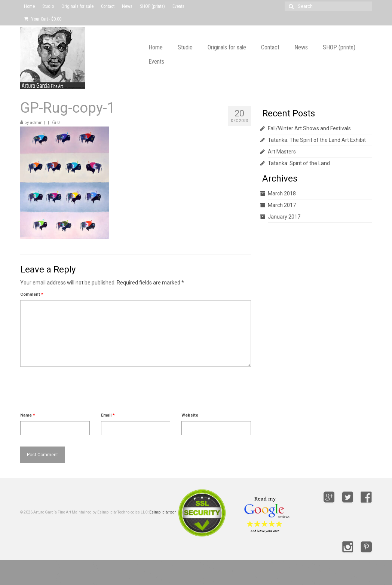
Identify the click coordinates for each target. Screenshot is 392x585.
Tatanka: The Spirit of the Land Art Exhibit (317, 140)
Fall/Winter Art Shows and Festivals (309, 128)
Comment (32, 294)
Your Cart (43, 19)
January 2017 (284, 217)
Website (190, 415)
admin (36, 123)
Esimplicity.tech (163, 512)
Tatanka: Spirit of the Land (299, 163)
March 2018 (282, 194)
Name (28, 415)
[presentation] (77, 393)
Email (108, 415)
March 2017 (282, 205)
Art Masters (282, 152)
